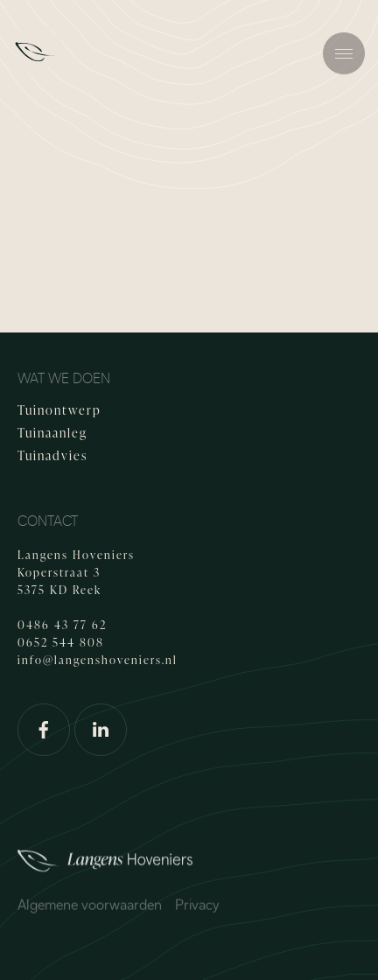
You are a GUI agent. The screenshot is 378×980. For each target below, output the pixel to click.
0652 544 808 (61, 642)
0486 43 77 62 (62, 625)
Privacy (197, 908)
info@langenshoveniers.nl (98, 660)
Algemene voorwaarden (90, 908)
